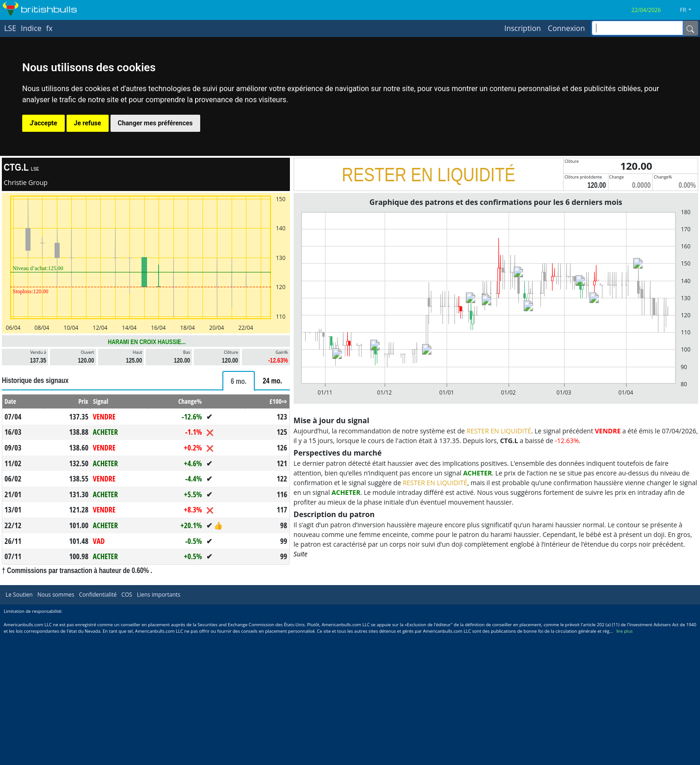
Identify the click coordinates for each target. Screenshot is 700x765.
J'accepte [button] (43, 123)
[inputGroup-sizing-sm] (637, 28)
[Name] (690, 28)
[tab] (239, 381)
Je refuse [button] (88, 123)
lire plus (624, 631)
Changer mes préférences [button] (155, 123)
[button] (689, 10)
